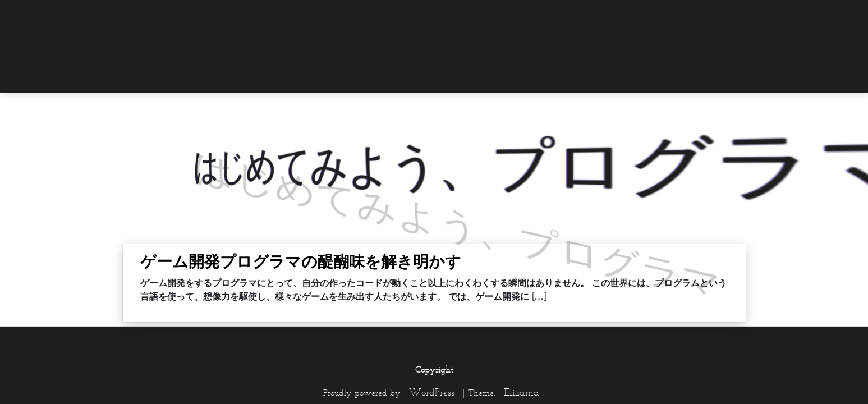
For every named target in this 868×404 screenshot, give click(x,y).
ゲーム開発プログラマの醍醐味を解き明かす (301, 261)
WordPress (432, 392)
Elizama (522, 392)
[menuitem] (723, 15)
